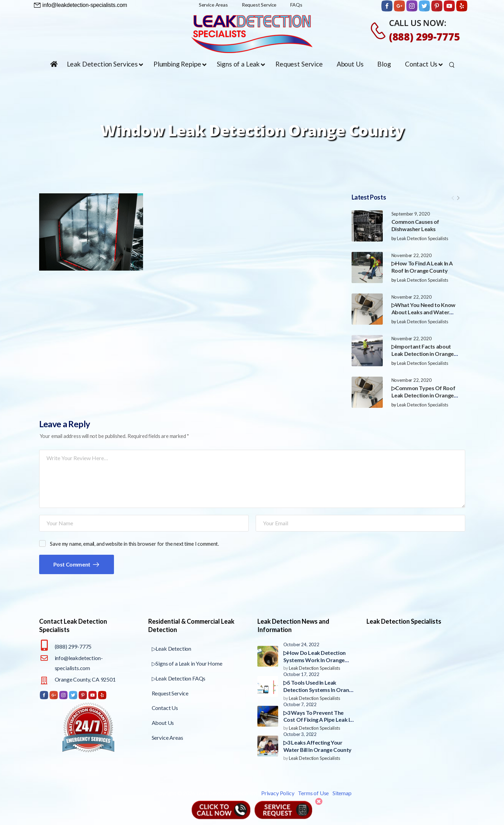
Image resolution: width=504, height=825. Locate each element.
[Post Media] (367, 226)
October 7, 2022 (300, 704)
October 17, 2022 (301, 674)
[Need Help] (81, 5)
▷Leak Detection (172, 648)
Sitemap (342, 793)
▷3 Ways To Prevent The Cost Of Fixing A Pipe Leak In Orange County (318, 720)
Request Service (170, 693)
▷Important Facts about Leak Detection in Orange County (423, 354)
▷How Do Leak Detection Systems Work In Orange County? (315, 660)
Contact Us (165, 708)
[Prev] (453, 198)
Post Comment (72, 564)
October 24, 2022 (301, 644)
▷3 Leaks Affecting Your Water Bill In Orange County (317, 746)
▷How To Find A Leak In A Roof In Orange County (422, 267)
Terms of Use (313, 793)
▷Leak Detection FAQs (179, 678)
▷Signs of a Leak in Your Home (187, 663)
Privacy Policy (278, 793)
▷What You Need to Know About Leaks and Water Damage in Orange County (424, 312)
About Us (163, 723)
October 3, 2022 (300, 734)
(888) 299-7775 (425, 37)
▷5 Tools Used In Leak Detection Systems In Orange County (319, 690)
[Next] (458, 198)
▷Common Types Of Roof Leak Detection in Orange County (423, 395)
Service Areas (167, 738)
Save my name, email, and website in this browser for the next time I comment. (134, 544)
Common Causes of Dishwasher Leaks (415, 225)
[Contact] (379, 30)
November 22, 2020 (412, 255)
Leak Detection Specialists (423, 238)
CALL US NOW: (418, 23)
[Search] (453, 64)
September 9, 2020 (411, 214)
